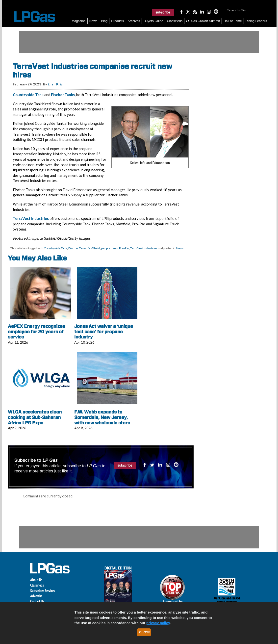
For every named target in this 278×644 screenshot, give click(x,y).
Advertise (36, 596)
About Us (36, 580)
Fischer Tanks (63, 95)
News (93, 21)
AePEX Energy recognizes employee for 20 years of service (37, 332)
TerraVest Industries (31, 218)
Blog (104, 21)
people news (110, 248)
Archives (134, 21)
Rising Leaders (256, 21)
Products (117, 21)
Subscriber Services (43, 591)
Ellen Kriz (55, 84)
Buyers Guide (153, 21)
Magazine (78, 21)
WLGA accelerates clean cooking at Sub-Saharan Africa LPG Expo (35, 417)
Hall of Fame (233, 21)
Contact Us (37, 601)
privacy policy (158, 623)
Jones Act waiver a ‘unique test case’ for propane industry (104, 332)
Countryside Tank (28, 95)
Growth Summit (203, 21)
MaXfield (94, 248)
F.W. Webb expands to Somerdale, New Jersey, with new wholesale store (102, 417)
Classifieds (175, 21)
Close (145, 632)
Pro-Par (124, 248)
